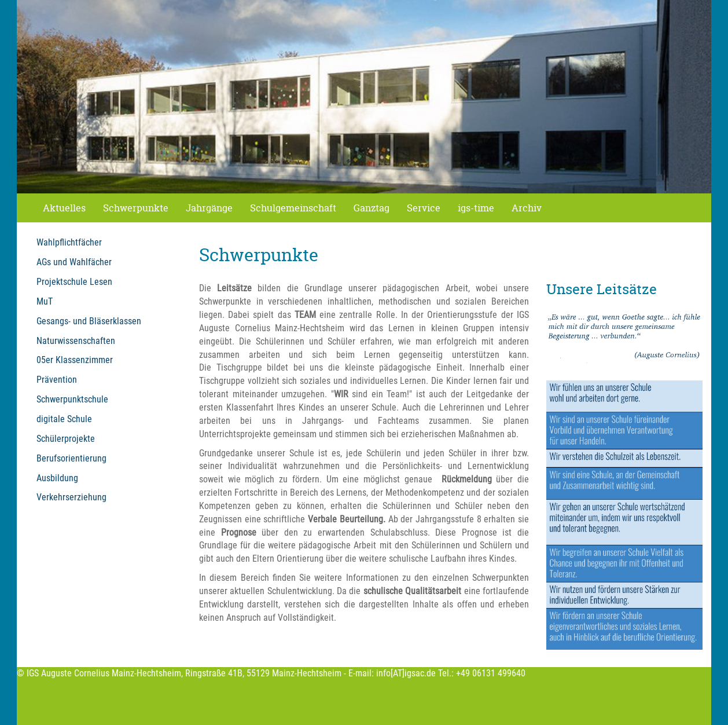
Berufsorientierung (71, 458)
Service (424, 208)
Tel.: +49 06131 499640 (482, 673)
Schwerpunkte (136, 208)
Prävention (57, 380)
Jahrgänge (209, 208)
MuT (45, 301)
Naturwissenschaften (76, 341)
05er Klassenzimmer (75, 360)
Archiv (527, 208)
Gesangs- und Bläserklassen (89, 321)
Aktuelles (64, 208)
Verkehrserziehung (71, 497)
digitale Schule (64, 419)
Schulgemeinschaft (293, 208)
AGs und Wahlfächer (74, 262)
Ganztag (372, 208)
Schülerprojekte (66, 439)
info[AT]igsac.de (406, 673)
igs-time (476, 208)
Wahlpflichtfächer (69, 242)
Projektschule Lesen (74, 282)
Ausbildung (57, 478)
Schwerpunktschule (72, 399)
